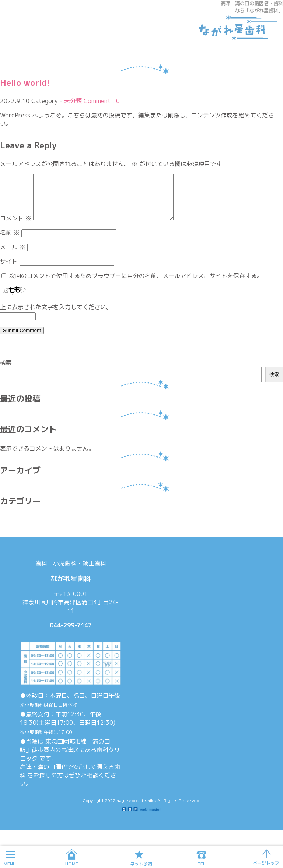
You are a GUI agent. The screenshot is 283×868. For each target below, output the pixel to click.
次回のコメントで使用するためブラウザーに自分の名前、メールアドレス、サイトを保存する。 (136, 285)
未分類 (73, 101)
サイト (9, 270)
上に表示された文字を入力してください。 (56, 316)
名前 (10, 241)
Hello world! (25, 83)
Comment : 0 (102, 101)
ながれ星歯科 (237, 28)
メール (13, 256)
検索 (6, 371)
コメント (16, 227)
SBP (142, 818)
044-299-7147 (71, 634)
